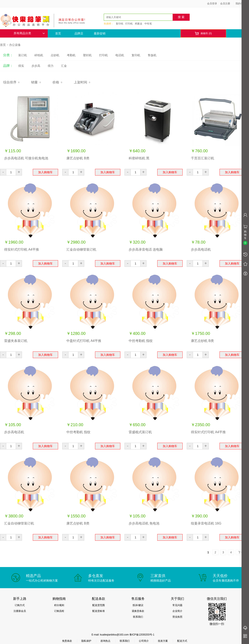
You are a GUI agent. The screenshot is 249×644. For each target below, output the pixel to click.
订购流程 (59, 611)
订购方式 (20, 605)
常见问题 (177, 605)
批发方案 (163, 641)
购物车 (203, 34)
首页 (58, 33)
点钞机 (55, 55)
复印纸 (120, 24)
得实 (21, 66)
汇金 (64, 66)
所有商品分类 (29, 33)
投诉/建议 (138, 605)
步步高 (36, 66)
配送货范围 (99, 605)
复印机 (136, 55)
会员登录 (212, 4)
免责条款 (67, 641)
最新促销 (100, 33)
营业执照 (177, 617)
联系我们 (138, 617)
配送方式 (182, 641)
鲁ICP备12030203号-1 (142, 635)
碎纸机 (39, 55)
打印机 (129, 24)
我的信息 (242, 4)
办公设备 (15, 45)
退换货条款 (138, 611)
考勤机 (71, 55)
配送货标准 (99, 611)
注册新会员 (20, 611)
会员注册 (225, 4)
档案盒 (139, 24)
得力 (51, 66)
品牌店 (79, 33)
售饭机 (152, 55)
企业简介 (177, 611)
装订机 (23, 55)
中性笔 (148, 24)
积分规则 (59, 605)
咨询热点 (105, 641)
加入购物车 (45, 172)
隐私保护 (86, 641)
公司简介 (144, 641)
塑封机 (87, 55)
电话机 (120, 55)
